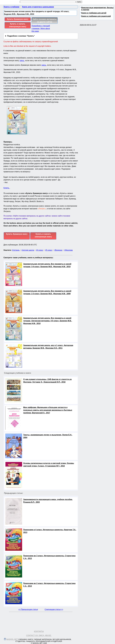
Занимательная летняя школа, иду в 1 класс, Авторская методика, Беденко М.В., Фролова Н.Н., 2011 (48, 347)
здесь (22, 61)
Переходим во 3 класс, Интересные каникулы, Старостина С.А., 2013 (49, 557)
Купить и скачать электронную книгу (18, 25)
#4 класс (40, 250)
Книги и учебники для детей (94, 13)
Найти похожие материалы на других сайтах (45, 20)
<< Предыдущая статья (28, 609)
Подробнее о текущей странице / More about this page (41, 28)
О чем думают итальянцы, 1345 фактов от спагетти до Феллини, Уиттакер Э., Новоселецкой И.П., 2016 (47, 381)
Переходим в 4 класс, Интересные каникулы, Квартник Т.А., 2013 (50, 531)
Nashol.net (12, 639)
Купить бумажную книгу (18, 19)
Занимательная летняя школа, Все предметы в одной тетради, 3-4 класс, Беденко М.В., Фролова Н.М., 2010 (47, 265)
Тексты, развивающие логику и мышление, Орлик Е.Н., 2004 (48, 436)
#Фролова (69, 250)
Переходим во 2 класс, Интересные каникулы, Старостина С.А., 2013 (49, 585)
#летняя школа (28, 250)
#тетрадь (16, 250)
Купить (7, 188)
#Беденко (58, 250)
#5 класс (49, 250)
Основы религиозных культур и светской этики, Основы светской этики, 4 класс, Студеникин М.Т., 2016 (49, 465)
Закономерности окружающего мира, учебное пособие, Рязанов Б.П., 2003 (48, 501)
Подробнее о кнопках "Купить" (21, 36)
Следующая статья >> (54, 609)
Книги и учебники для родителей (96, 16)
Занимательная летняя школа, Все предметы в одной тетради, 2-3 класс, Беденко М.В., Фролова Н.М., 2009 (47, 292)
